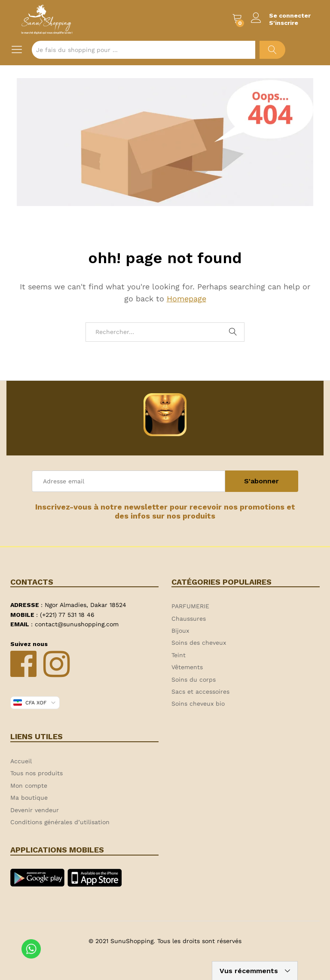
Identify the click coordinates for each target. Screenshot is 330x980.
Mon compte (29, 786)
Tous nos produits (37, 773)
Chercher (272, 50)
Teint (179, 655)
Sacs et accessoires (200, 692)
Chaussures (189, 619)
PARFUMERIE (190, 606)
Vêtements (187, 667)
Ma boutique (29, 798)
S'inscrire (284, 23)
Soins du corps (194, 680)
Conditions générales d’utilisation (60, 822)
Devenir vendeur (35, 810)
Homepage (186, 299)
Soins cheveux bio (198, 704)
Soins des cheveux (199, 643)
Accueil (21, 761)
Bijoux (180, 631)
